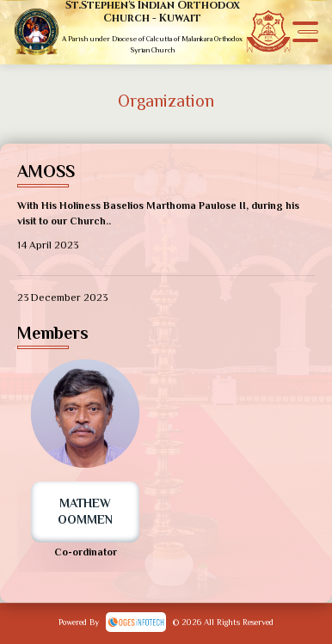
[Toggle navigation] (305, 32)
